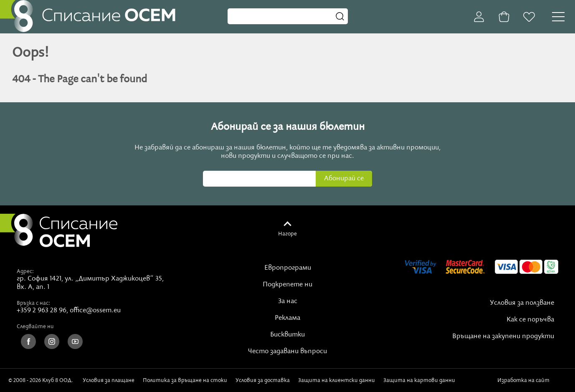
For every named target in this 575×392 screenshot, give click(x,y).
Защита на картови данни (419, 380)
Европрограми (288, 268)
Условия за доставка (263, 380)
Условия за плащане (109, 380)
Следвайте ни (35, 326)
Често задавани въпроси (287, 352)
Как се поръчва (530, 320)
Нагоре (287, 234)
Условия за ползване (522, 303)
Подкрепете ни (287, 285)
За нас (288, 301)
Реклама (287, 318)
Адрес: (25, 271)
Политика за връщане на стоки (185, 380)
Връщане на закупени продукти (503, 336)
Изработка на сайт (532, 380)
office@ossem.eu (95, 311)
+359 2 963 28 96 (42, 311)
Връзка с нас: (33, 303)
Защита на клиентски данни (337, 380)
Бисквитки (287, 335)
